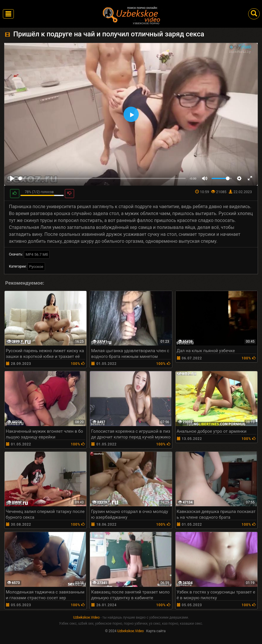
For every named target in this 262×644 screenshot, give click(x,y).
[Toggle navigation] (8, 14)
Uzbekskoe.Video (86, 617)
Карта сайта (156, 631)
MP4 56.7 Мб (37, 254)
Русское (36, 267)
